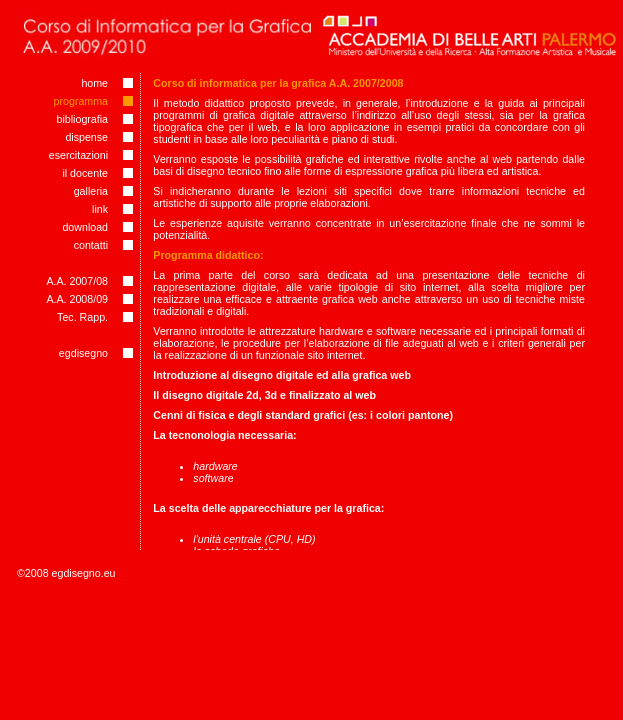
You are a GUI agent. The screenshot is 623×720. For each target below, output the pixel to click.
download (85, 227)
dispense (86, 137)
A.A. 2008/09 (77, 299)
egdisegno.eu (84, 573)
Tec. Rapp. (82, 317)
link (100, 209)
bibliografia (83, 119)
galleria (91, 191)
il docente (85, 173)
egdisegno (83, 353)
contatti (91, 245)
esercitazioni (78, 155)
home (94, 83)
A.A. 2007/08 (77, 281)
